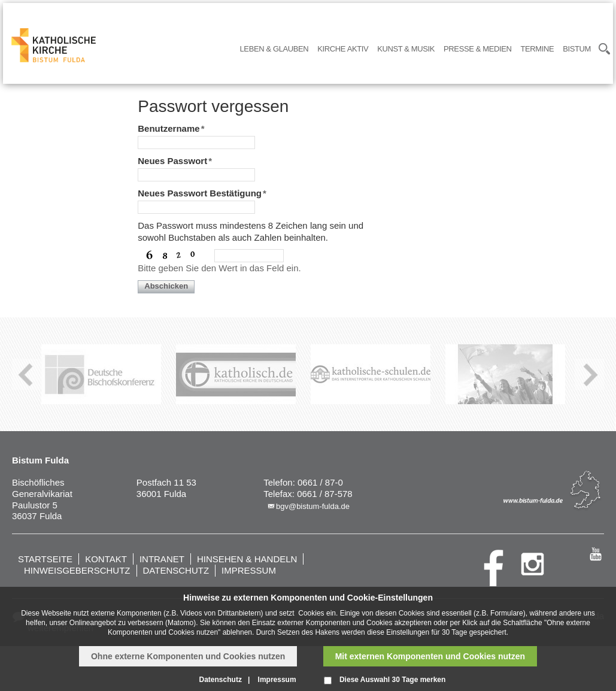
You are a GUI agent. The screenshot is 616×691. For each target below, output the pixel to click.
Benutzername (171, 128)
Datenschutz (176, 570)
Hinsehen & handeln (247, 559)
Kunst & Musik (406, 49)
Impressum (249, 570)
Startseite (45, 559)
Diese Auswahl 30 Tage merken (392, 680)
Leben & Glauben (274, 49)
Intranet (162, 559)
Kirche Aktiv (343, 49)
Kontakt (106, 559)
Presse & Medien (477, 49)
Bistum (577, 49)
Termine (537, 49)
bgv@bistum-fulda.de (313, 506)
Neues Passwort (175, 161)
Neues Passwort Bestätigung (202, 193)
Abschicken (166, 286)
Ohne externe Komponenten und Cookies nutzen (188, 656)
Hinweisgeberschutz (77, 570)
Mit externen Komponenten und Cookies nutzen (430, 656)
